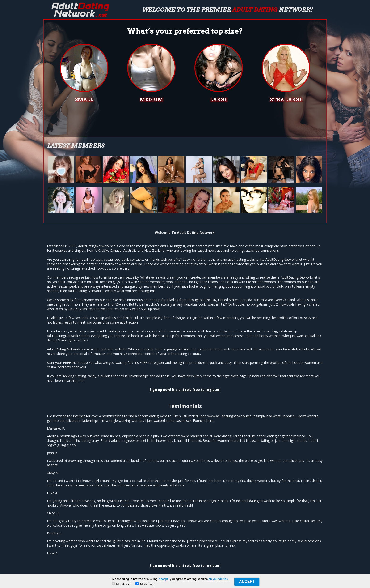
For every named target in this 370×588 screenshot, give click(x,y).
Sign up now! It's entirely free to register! (185, 390)
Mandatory (121, 584)
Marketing (144, 584)
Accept (163, 579)
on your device (218, 579)
